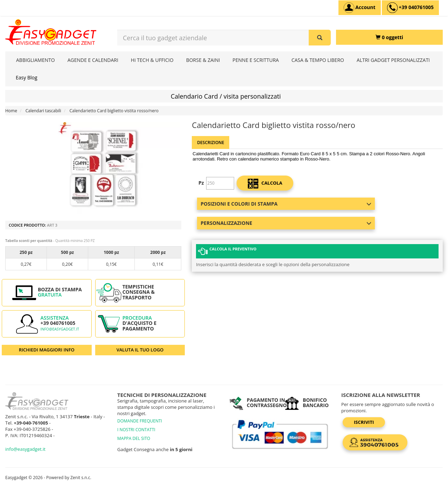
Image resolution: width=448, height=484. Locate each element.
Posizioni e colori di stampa (286, 204)
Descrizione (211, 143)
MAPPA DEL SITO (134, 438)
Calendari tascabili (43, 111)
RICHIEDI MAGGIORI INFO (47, 350)
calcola (265, 184)
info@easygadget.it (60, 329)
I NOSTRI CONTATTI (136, 430)
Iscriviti (364, 422)
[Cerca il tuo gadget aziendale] (320, 38)
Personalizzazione (286, 223)
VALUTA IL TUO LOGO (140, 350)
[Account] (360, 8)
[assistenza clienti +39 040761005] (410, 8)
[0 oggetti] (389, 37)
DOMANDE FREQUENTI (140, 421)
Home (11, 111)
